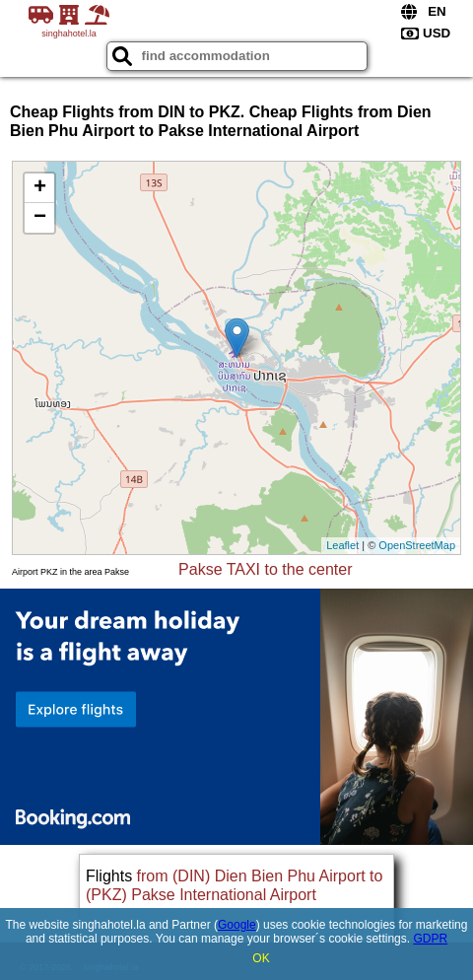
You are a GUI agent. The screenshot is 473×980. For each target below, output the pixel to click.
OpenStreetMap (417, 545)
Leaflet (342, 545)
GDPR (430, 939)
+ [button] (40, 188)
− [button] (40, 218)
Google (237, 925)
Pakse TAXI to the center (265, 569)
